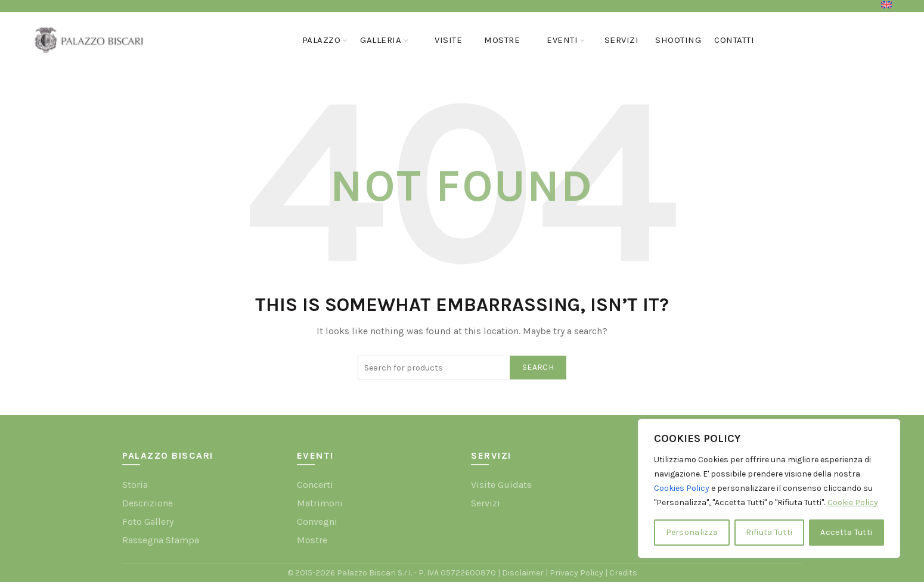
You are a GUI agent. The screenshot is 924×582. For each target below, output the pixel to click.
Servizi (622, 40)
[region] (769, 488)
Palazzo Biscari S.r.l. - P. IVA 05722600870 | (419, 573)
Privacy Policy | (579, 573)
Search (538, 367)
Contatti (734, 40)
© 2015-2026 (312, 573)
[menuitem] (886, 5)
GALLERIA (381, 40)
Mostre (502, 40)
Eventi (562, 40)
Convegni (317, 522)
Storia (135, 485)
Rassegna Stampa (161, 540)
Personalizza (692, 532)
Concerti (315, 485)
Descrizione (148, 503)
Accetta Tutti (846, 532)
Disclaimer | (526, 573)
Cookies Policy (682, 488)
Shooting (678, 40)
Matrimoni (320, 503)
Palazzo (322, 40)
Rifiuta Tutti (769, 532)
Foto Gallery (148, 522)
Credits (623, 573)
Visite (448, 40)
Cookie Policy (853, 502)
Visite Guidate (501, 485)
